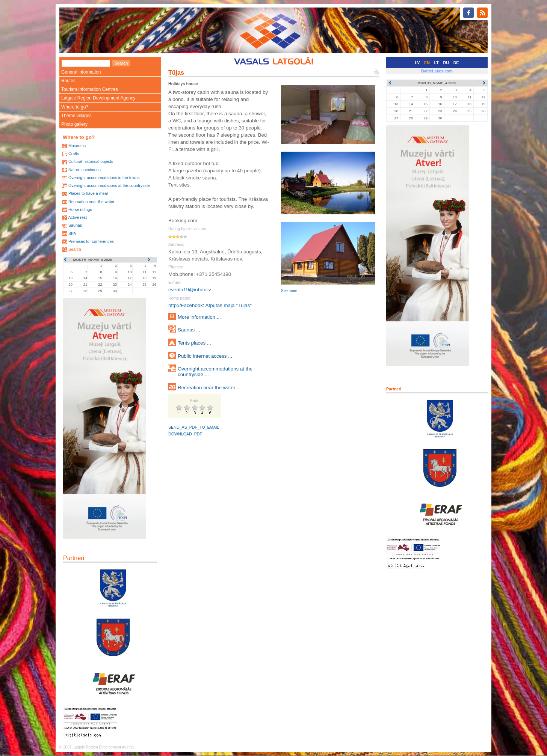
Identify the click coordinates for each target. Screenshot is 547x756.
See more (289, 291)
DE (456, 63)
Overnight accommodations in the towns (104, 178)
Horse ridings (80, 209)
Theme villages (76, 116)
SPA (72, 233)
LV (418, 63)
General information (81, 72)
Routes (68, 81)
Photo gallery (74, 124)
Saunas (75, 225)
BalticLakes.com (437, 71)
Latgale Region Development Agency (98, 98)
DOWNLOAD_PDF (185, 434)
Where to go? (75, 107)
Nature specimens (85, 170)
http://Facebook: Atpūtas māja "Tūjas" (210, 305)
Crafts (74, 154)
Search (75, 249)
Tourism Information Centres (90, 89)
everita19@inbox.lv (190, 290)
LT (437, 63)
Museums (77, 146)
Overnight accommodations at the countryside (109, 185)
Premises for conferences (91, 241)
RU (446, 63)
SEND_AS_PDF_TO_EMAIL (194, 427)
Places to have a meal (88, 193)
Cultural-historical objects (91, 161)
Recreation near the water (91, 202)
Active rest (77, 217)
